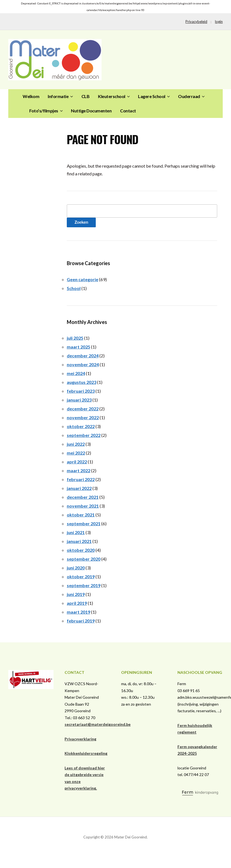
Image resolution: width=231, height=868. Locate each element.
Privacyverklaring (80, 739)
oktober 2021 (81, 515)
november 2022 (83, 417)
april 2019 (77, 603)
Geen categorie (83, 279)
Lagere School (152, 96)
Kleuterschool (112, 96)
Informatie (58, 96)
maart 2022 (79, 470)
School (74, 288)
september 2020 (84, 559)
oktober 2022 (81, 426)
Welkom (31, 96)
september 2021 (84, 523)
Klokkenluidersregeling (86, 753)
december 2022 (83, 409)
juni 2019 (76, 594)
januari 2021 (79, 541)
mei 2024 (76, 373)
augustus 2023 (82, 382)
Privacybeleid (196, 22)
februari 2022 (81, 479)
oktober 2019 (81, 577)
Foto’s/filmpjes (44, 111)
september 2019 (84, 585)
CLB (86, 96)
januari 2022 (79, 488)
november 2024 (83, 364)
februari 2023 (81, 391)
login (219, 22)
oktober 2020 (81, 550)
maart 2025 (79, 347)
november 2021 (83, 506)
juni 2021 (76, 532)
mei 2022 (76, 453)
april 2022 (77, 462)
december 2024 (83, 356)
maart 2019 (79, 612)
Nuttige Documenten (91, 111)
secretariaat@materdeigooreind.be (98, 724)
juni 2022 (76, 444)
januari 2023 (79, 400)
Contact (128, 111)
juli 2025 (75, 338)
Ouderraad (189, 96)
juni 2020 (76, 568)
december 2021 (83, 497)
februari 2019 (81, 621)
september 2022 (84, 435)
